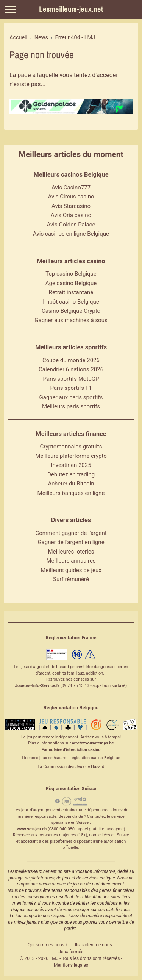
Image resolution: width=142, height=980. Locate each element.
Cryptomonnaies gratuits (71, 447)
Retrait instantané (71, 292)
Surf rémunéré (71, 579)
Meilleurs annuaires (71, 561)
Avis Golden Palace (71, 225)
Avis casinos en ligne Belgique (71, 234)
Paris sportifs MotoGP (71, 379)
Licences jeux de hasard (44, 758)
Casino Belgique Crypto (71, 311)
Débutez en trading (71, 474)
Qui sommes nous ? (48, 945)
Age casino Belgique (71, 283)
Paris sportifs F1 (71, 388)
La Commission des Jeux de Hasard (71, 767)
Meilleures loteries (71, 552)
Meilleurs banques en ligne (71, 493)
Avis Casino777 (71, 188)
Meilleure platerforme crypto (71, 456)
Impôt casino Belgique (71, 302)
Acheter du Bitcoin (71, 484)
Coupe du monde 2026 (71, 360)
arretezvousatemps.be (93, 743)
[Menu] (10, 10)
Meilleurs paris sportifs (71, 406)
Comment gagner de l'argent (71, 533)
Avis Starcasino (71, 206)
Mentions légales (71, 965)
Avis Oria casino (71, 215)
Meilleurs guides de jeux (71, 570)
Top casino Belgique (71, 274)
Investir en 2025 (71, 465)
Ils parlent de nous (94, 945)
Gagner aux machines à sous (71, 320)
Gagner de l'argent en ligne (71, 542)
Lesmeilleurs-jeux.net (71, 9)
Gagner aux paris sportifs (71, 397)
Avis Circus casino (71, 197)
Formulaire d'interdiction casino (71, 750)
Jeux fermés (71, 952)
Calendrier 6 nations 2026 (71, 369)
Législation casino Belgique (95, 758)
